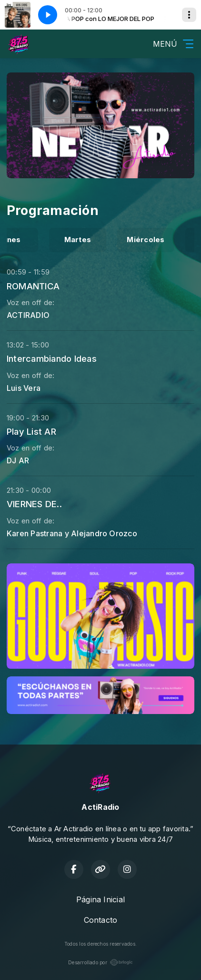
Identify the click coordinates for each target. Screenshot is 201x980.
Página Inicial (100, 899)
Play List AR (31, 431)
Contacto (101, 920)
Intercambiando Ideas (52, 358)
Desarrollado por (100, 962)
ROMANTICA (33, 286)
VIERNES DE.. (34, 504)
